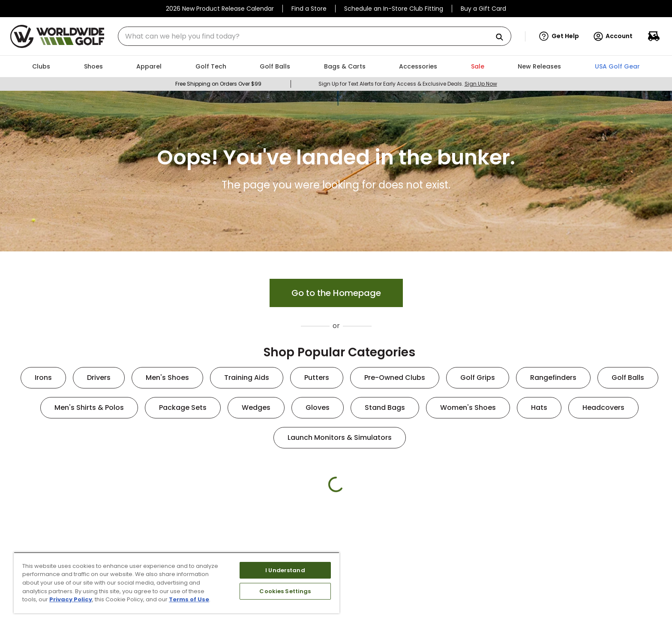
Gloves (318, 408)
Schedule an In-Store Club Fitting (394, 9)
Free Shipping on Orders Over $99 (218, 84)
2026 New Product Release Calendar (220, 9)
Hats (539, 408)
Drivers (99, 378)
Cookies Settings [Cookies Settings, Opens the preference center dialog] (285, 591)
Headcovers (603, 408)
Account (613, 36)
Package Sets (183, 408)
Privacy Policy (71, 599)
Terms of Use (189, 599)
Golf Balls (628, 378)
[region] (177, 583)
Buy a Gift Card (483, 9)
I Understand (285, 570)
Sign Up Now (481, 84)
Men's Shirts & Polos (89, 408)
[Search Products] (503, 37)
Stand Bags (385, 408)
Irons (43, 378)
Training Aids (247, 378)
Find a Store (309, 9)
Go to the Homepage (336, 293)
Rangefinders (553, 378)
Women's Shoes (468, 408)
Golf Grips (478, 378)
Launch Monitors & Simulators (340, 437)
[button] (559, 36)
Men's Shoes (167, 378)
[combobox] (315, 36)
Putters (317, 378)
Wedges (256, 408)
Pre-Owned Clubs (395, 378)
